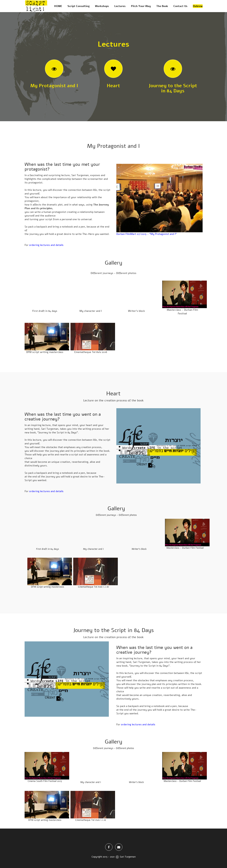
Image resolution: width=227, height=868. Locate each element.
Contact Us (180, 6)
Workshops (102, 6)
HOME (58, 6)
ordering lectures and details (46, 245)
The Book (162, 6)
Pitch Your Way (141, 6)
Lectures (120, 6)
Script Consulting (79, 6)
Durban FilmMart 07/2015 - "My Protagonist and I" (146, 234)
